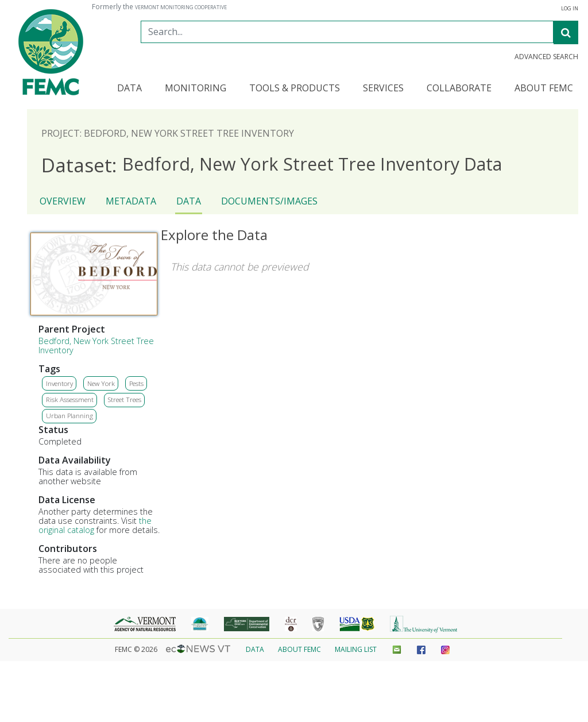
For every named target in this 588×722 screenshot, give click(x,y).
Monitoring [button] (196, 89)
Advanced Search (546, 57)
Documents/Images (269, 201)
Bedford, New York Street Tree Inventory (96, 345)
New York (101, 383)
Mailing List (356, 649)
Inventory (59, 383)
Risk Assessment (70, 399)
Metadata (131, 201)
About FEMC (299, 649)
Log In (570, 9)
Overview (63, 201)
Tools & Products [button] (295, 89)
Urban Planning (69, 416)
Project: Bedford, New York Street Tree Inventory (168, 133)
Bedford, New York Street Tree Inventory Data (272, 165)
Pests (136, 383)
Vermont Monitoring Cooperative (181, 7)
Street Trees (125, 399)
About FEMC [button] (544, 89)
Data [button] (129, 89)
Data (189, 201)
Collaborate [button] (459, 89)
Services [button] (383, 89)
